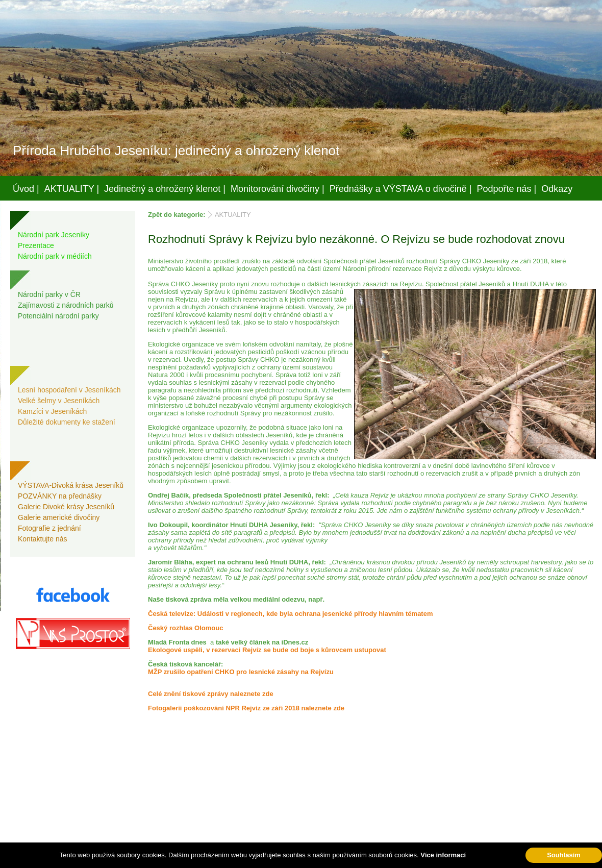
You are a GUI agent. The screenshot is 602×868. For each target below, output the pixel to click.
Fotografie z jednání (49, 528)
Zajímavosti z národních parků (66, 305)
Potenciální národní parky (58, 316)
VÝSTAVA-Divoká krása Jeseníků (71, 485)
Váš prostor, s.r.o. (291, 858)
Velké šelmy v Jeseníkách (59, 401)
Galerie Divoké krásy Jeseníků (66, 507)
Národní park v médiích (55, 256)
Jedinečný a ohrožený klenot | (165, 189)
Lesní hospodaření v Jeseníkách (69, 390)
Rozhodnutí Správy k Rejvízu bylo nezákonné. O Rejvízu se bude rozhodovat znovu (356, 239)
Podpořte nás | (507, 189)
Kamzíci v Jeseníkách (52, 411)
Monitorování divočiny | (278, 189)
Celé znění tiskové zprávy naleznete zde (211, 694)
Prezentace (36, 245)
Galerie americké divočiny (59, 517)
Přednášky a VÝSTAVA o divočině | (401, 189)
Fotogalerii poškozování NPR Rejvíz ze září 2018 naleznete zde (246, 708)
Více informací (443, 855)
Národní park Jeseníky (54, 235)
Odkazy (557, 189)
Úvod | (26, 189)
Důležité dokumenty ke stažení (67, 422)
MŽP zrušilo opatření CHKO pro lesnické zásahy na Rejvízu (241, 672)
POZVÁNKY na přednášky (60, 496)
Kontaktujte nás (43, 539)
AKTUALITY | (72, 189)
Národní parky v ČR (49, 294)
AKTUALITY (233, 215)
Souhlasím (564, 855)
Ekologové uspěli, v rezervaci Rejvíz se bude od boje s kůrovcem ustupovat (267, 650)
